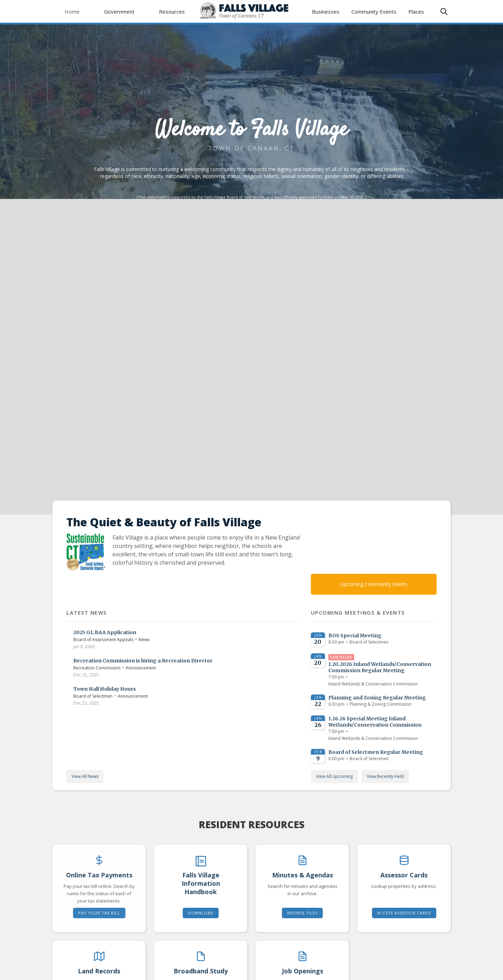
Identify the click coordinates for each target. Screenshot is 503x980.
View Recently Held (385, 776)
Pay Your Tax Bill (99, 913)
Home (72, 12)
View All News (85, 776)
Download (201, 913)
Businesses (326, 12)
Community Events (374, 12)
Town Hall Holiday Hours (105, 689)
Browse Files (302, 913)
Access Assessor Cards (404, 913)
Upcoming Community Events (374, 584)
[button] (119, 11)
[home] (252, 11)
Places (416, 12)
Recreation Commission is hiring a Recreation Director (143, 661)
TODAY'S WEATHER (374, 541)
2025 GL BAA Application (105, 632)
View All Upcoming (334, 776)
